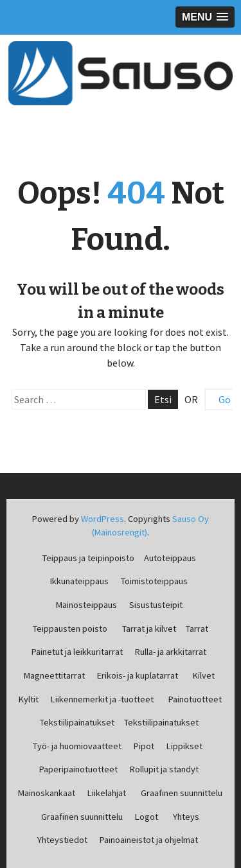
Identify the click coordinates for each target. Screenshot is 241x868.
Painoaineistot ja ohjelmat (149, 840)
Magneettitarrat (54, 675)
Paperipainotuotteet (78, 769)
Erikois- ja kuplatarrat (138, 675)
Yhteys (186, 817)
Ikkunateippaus (79, 581)
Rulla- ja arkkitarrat (171, 652)
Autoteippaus (170, 558)
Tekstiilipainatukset (77, 722)
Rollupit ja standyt (164, 769)
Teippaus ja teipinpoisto (88, 558)
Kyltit (29, 699)
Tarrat (197, 629)
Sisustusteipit (156, 605)
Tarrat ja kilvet (149, 629)
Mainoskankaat (47, 793)
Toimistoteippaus (154, 581)
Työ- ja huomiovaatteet (77, 746)
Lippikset (184, 746)
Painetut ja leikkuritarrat (77, 652)
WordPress (103, 519)
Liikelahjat (107, 793)
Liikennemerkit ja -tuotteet (102, 699)
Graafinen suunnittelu (182, 793)
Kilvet (204, 675)
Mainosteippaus (86, 605)
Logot (147, 817)
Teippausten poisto (70, 629)
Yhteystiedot (62, 840)
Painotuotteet (195, 699)
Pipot (144, 746)
